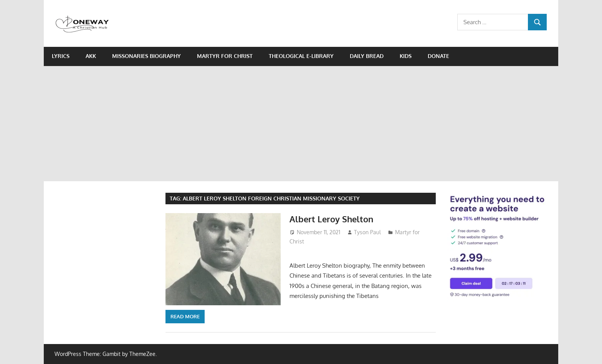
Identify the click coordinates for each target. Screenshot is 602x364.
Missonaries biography (146, 56)
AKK (91, 56)
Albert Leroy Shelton (331, 219)
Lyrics (61, 56)
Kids (406, 56)
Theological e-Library (301, 56)
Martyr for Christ (225, 56)
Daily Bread (367, 56)
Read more (185, 316)
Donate (438, 56)
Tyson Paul (367, 232)
